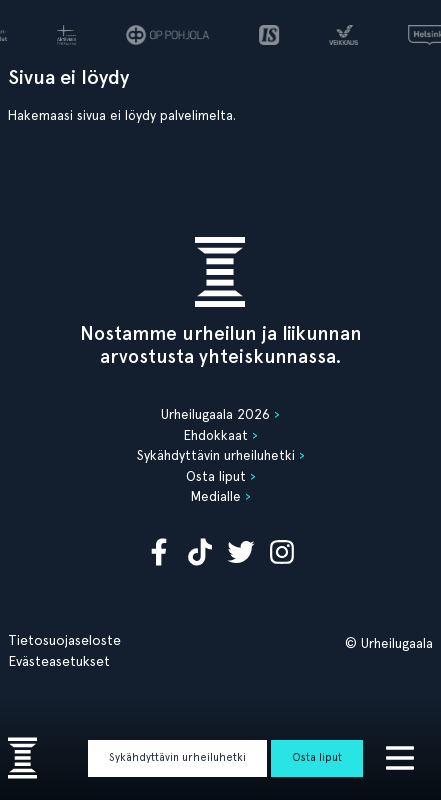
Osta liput (317, 757)
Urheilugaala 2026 (215, 414)
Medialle (216, 496)
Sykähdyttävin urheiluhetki (177, 757)
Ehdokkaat (216, 435)
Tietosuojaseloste (64, 640)
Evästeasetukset (59, 661)
